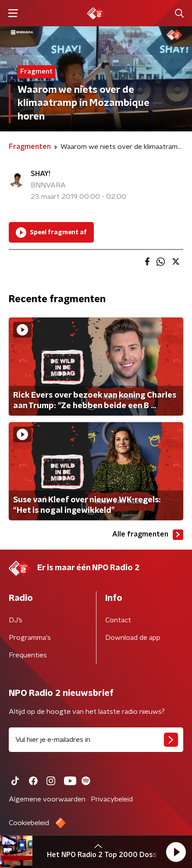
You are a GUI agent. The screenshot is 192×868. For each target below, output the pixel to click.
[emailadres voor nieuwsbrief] (96, 740)
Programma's (30, 638)
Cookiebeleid (29, 823)
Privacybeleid (112, 799)
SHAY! (41, 174)
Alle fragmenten (148, 535)
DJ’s (16, 620)
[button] (176, 852)
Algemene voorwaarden (47, 799)
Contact (118, 620)
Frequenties (28, 655)
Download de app (133, 638)
